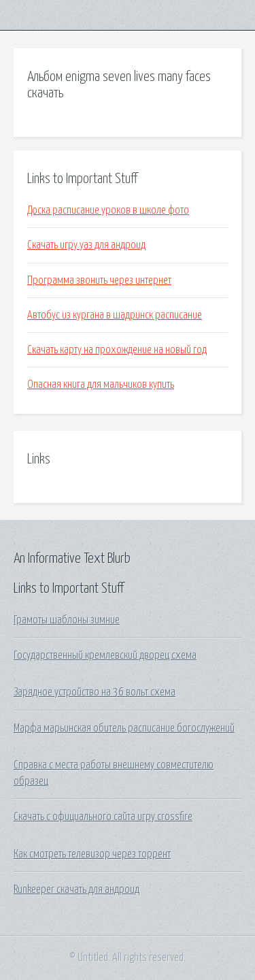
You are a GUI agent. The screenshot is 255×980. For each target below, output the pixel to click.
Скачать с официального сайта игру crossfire (103, 817)
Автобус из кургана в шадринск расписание (115, 315)
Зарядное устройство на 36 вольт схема (95, 692)
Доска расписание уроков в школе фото (108, 210)
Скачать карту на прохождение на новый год (117, 350)
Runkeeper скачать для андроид (76, 889)
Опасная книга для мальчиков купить (101, 385)
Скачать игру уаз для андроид (86, 245)
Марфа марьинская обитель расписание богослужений (124, 728)
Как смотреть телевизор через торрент (92, 854)
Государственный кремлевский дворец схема (105, 655)
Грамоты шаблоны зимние (67, 620)
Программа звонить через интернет (99, 280)
